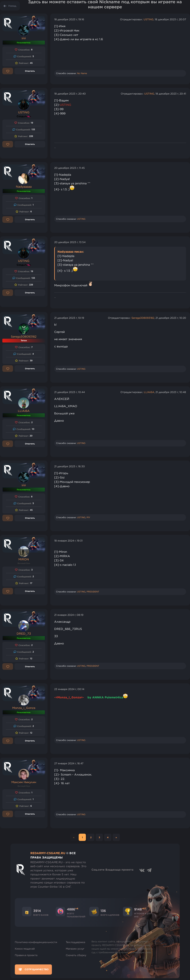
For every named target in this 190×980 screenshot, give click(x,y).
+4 (77, 908)
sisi (24, 38)
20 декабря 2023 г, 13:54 (70, 242)
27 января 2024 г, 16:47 (69, 763)
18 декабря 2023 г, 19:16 (69, 19)
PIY (88, 517)
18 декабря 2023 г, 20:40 (70, 94)
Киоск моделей (25, 949)
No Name (82, 73)
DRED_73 (24, 634)
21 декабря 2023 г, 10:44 (70, 392)
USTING (149, 19)
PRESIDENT (93, 592)
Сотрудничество (33, 969)
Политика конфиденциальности (36, 942)
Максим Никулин (24, 782)
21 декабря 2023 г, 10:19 (69, 318)
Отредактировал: (132, 19)
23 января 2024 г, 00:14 (69, 689)
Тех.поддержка (75, 942)
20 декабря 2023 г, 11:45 (70, 168)
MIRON (24, 559)
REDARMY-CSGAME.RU (48, 853)
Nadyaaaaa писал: (71, 252)
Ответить (30, 71)
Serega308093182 (24, 337)
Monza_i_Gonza (24, 708)
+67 (144, 908)
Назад (12, 6)
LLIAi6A (24, 411)
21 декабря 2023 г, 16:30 (70, 466)
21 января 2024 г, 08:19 (69, 615)
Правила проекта (26, 955)
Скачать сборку (76, 955)
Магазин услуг (75, 949)
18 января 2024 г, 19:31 (68, 541)
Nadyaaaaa (24, 187)
